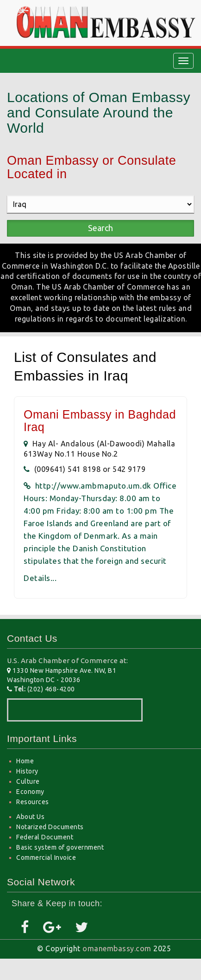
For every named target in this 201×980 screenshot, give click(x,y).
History (27, 771)
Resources (33, 802)
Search (100, 228)
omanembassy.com (117, 948)
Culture (28, 781)
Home (25, 761)
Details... (40, 578)
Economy (30, 792)
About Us (30, 817)
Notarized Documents (50, 827)
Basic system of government (60, 847)
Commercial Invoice (46, 857)
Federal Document (45, 837)
